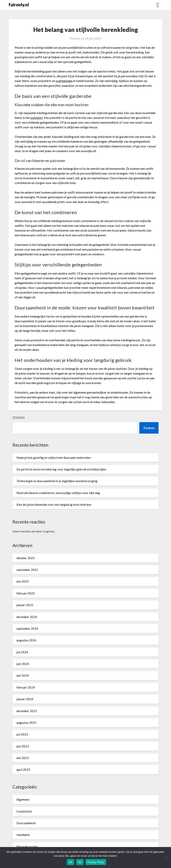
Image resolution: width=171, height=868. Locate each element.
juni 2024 (23, 664)
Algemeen (23, 799)
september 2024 (27, 629)
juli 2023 (22, 734)
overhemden (64, 81)
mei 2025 (23, 581)
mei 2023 (23, 758)
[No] (166, 858)
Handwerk (23, 835)
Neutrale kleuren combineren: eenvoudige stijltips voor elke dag (58, 493)
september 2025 (27, 570)
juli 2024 (22, 652)
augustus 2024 (26, 640)
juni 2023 (23, 746)
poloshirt (37, 118)
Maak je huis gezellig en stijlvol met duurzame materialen (54, 458)
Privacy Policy (96, 862)
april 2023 (23, 770)
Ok (71, 862)
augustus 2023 (26, 723)
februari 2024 (26, 687)
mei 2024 (23, 675)
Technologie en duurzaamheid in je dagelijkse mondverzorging (57, 481)
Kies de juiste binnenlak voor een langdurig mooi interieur (54, 505)
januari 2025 (25, 605)
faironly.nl (19, 5)
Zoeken (19, 418)
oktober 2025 (26, 558)
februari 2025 (26, 593)
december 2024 (27, 617)
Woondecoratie (27, 847)
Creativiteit (24, 811)
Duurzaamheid (26, 823)
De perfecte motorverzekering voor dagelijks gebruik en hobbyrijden (61, 469)
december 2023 (27, 711)
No (80, 862)
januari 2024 (25, 699)
